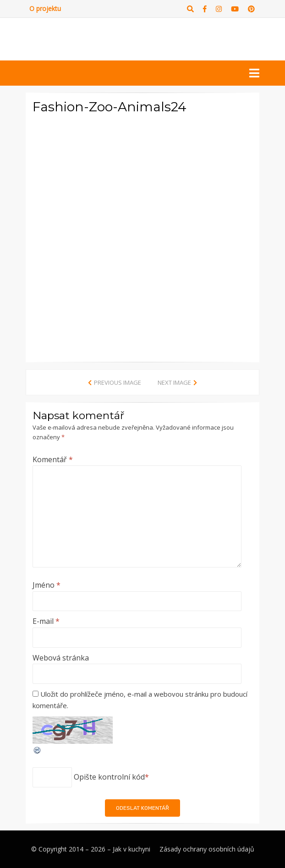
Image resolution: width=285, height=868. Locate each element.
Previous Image (118, 382)
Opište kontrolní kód (109, 777)
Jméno (47, 585)
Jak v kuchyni (132, 849)
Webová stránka (61, 658)
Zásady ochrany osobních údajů (207, 849)
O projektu (45, 8)
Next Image (174, 382)
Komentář (53, 459)
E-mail (46, 621)
